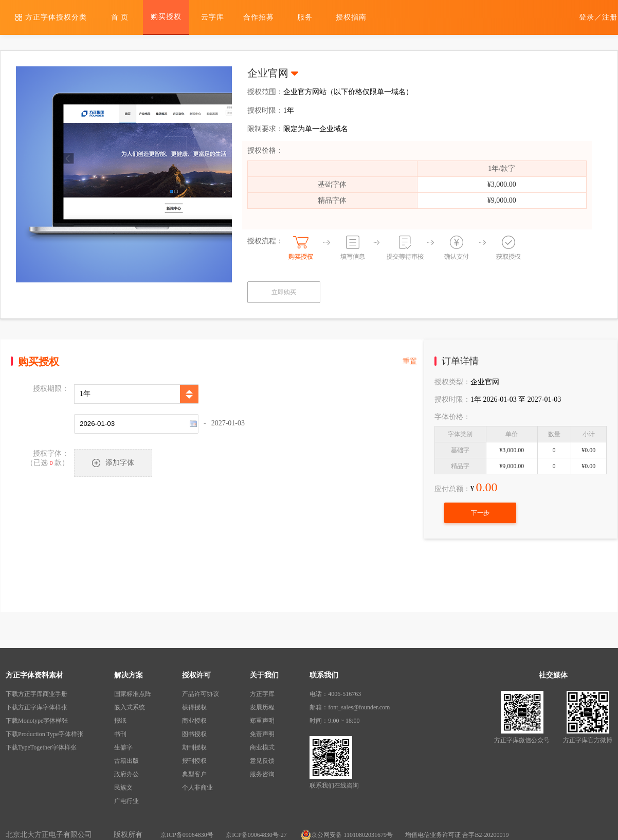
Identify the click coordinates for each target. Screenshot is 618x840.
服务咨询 (262, 774)
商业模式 (262, 747)
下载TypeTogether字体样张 (41, 747)
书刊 (120, 734)
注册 (610, 17)
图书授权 (194, 734)
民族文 (123, 788)
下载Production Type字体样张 (44, 734)
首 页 (120, 17)
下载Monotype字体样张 (37, 721)
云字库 (213, 17)
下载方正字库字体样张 (37, 707)
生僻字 (123, 747)
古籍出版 (126, 761)
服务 (305, 17)
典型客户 (194, 774)
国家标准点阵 (133, 694)
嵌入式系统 (130, 707)
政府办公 (126, 774)
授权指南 (351, 17)
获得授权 (194, 707)
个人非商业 (197, 788)
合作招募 (259, 17)
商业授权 (194, 721)
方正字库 (262, 694)
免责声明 (262, 734)
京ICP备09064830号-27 (257, 835)
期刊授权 (194, 747)
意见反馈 (262, 761)
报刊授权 (194, 761)
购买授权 (166, 17)
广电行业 (126, 801)
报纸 (120, 721)
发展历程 (262, 707)
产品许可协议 (201, 694)
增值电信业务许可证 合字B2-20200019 (457, 835)
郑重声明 (262, 721)
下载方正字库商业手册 (37, 694)
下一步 (480, 513)
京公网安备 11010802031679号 (347, 835)
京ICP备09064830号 (187, 835)
